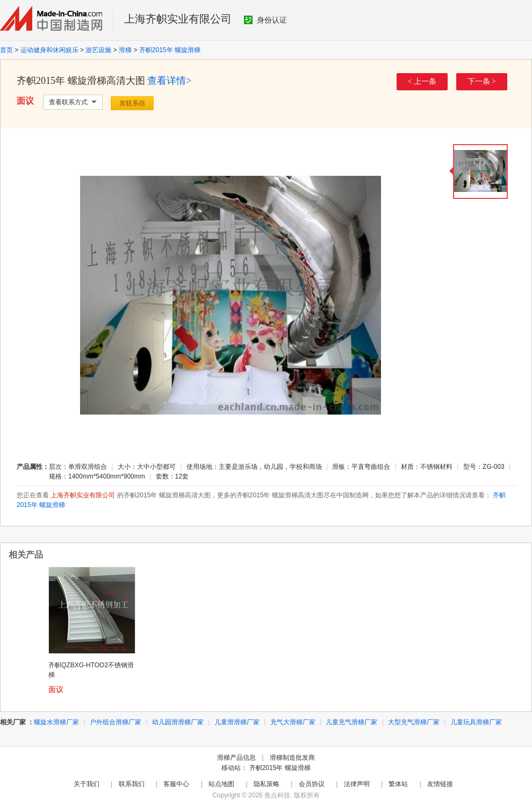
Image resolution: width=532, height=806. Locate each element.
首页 (6, 50)
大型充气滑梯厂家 (414, 722)
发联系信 (132, 103)
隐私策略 (267, 784)
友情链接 (440, 784)
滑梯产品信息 (236, 758)
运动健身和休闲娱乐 (49, 50)
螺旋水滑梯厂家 (56, 722)
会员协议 (312, 784)
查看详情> (169, 81)
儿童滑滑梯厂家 (237, 722)
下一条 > (482, 81)
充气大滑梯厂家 (293, 722)
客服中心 (176, 784)
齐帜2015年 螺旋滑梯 (170, 50)
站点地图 (221, 784)
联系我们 (132, 784)
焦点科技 (277, 795)
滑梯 (125, 50)
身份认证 (265, 20)
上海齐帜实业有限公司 (178, 19)
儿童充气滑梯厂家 (351, 722)
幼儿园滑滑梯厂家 (178, 722)
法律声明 (357, 784)
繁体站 (398, 784)
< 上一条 (422, 81)
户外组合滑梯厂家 (116, 722)
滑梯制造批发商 (292, 758)
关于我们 (87, 784)
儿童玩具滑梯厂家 (476, 722)
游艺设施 (98, 50)
